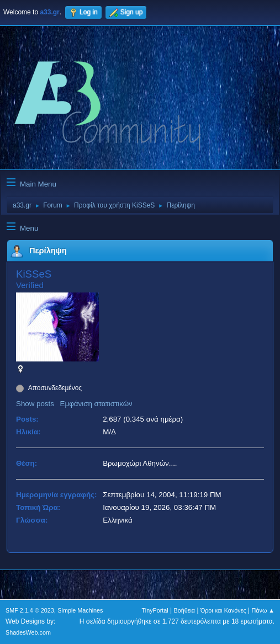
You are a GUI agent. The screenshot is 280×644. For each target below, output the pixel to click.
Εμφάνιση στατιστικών (96, 404)
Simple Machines (80, 610)
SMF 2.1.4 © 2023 (30, 610)
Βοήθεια (184, 610)
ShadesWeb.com (28, 632)
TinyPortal (155, 610)
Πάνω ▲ (263, 610)
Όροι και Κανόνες (223, 610)
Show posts (35, 404)
